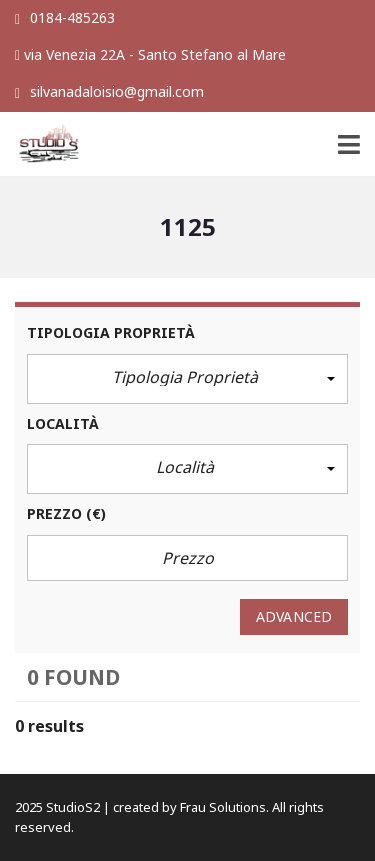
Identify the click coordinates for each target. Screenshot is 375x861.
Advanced (294, 616)
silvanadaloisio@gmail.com (109, 91)
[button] (187, 379)
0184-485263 (65, 17)
